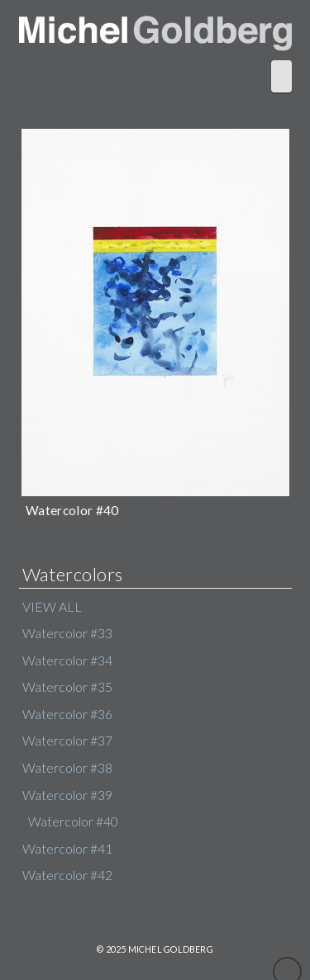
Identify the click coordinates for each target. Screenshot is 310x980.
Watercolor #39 (67, 795)
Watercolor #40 (73, 821)
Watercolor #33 (67, 633)
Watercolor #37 (67, 741)
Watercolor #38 (67, 768)
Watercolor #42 (67, 875)
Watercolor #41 (67, 849)
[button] (281, 76)
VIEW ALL (52, 607)
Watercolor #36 (67, 714)
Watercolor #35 (67, 687)
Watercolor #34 (67, 660)
